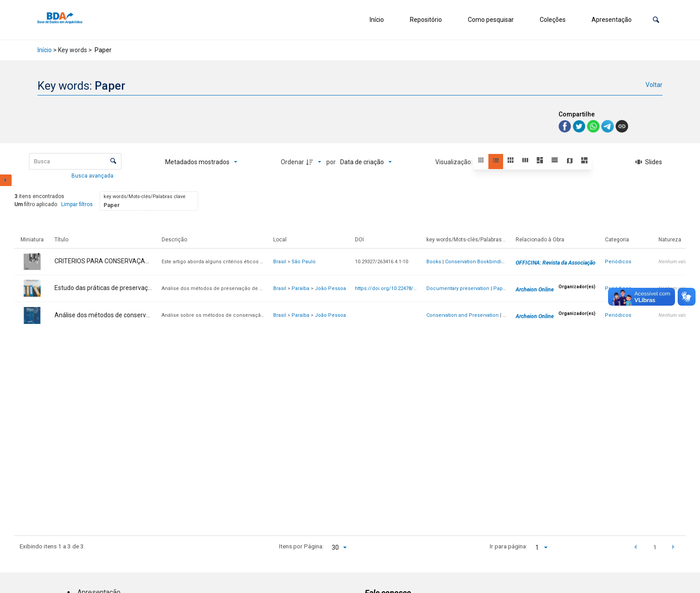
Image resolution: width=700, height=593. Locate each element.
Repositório (426, 20)
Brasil (280, 262)
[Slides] (649, 162)
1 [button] (655, 547)
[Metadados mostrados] (201, 162)
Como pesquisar (491, 20)
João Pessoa (330, 288)
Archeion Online (535, 290)
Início (377, 20)
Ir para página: (508, 546)
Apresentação (612, 20)
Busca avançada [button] (93, 176)
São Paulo (304, 262)
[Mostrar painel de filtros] (6, 180)
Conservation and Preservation (462, 315)
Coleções (553, 20)
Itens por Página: (301, 546)
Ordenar (292, 162)
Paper (500, 288)
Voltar (654, 85)
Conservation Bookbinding (476, 262)
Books (434, 262)
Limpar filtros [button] (77, 204)
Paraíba (300, 288)
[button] (656, 20)
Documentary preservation (458, 288)
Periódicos (618, 262)
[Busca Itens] (75, 161)
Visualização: (454, 162)
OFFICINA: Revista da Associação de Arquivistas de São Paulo (590, 263)
